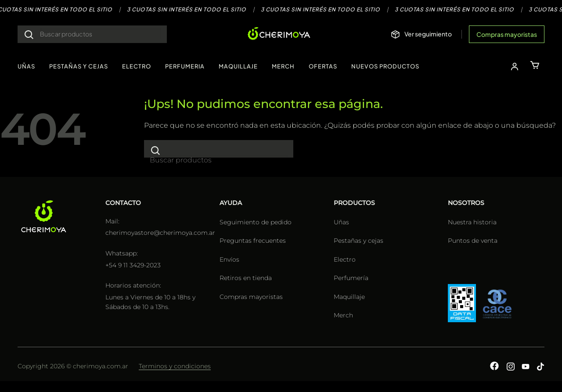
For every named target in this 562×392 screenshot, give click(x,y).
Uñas (341, 222)
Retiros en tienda (246, 278)
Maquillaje (349, 297)
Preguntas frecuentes (253, 241)
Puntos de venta (473, 241)
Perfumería (351, 278)
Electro (345, 259)
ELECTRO (137, 66)
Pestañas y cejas (358, 241)
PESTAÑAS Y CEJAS (79, 66)
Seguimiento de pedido (256, 222)
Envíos (229, 259)
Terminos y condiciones (175, 366)
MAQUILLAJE (238, 66)
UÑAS (26, 66)
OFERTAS (323, 66)
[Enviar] (29, 34)
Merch (343, 315)
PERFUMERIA (185, 66)
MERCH (283, 66)
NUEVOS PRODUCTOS (385, 66)
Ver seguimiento (428, 34)
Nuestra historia (472, 222)
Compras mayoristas (507, 34)
